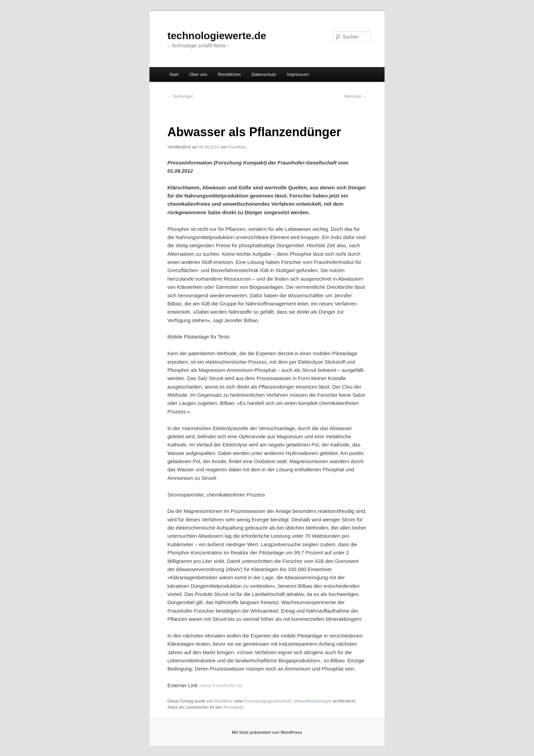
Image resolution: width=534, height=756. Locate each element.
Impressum (298, 74)
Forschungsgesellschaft (268, 701)
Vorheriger (180, 96)
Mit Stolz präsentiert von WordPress (267, 733)
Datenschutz (264, 74)
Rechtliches (229, 74)
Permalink (233, 707)
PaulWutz (237, 147)
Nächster (355, 96)
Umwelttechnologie (312, 701)
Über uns (198, 74)
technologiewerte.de (217, 36)
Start (174, 74)
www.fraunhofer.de (221, 685)
